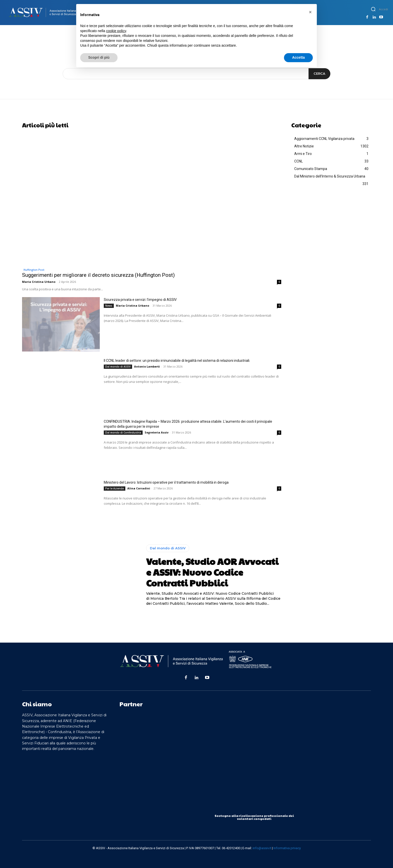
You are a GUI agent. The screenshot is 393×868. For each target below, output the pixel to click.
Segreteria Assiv (157, 432)
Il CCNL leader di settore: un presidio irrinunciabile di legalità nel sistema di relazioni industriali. (177, 361)
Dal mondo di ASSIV (118, 367)
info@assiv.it (262, 848)
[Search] (319, 74)
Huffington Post (34, 270)
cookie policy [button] (116, 31)
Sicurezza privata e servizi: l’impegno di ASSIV (140, 300)
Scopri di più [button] (99, 57)
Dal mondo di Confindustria (123, 432)
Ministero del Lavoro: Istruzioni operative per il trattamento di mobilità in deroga (166, 482)
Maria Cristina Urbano (39, 282)
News (109, 306)
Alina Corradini (139, 488)
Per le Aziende (115, 488)
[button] (373, 9)
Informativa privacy (287, 848)
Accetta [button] (298, 57)
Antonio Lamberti (147, 366)
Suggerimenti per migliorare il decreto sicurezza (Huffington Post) (98, 275)
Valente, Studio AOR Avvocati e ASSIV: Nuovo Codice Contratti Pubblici (212, 572)
